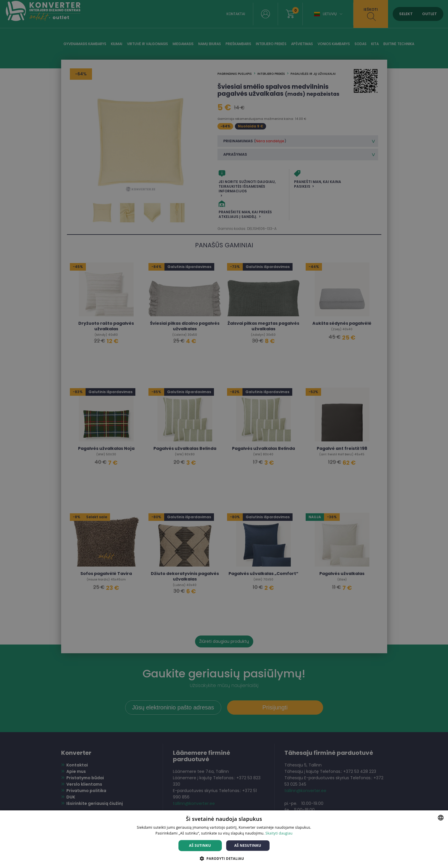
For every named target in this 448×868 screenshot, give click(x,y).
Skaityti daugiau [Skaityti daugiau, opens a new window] (279, 833)
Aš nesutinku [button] (248, 845)
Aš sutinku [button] (200, 845)
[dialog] (224, 434)
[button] (224, 858)
